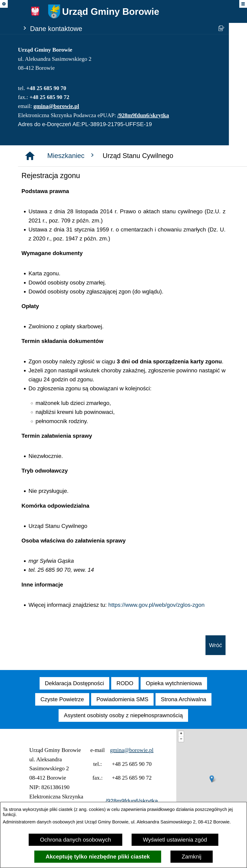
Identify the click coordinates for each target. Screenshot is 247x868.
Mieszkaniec (72, 156)
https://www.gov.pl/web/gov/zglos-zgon (156, 605)
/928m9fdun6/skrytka (143, 115)
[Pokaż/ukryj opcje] (4, 4)
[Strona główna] (30, 156)
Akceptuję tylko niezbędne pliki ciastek (98, 857)
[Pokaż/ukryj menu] (243, 4)
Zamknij (192, 857)
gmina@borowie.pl (56, 106)
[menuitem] (74, 683)
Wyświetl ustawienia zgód (175, 840)
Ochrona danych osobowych (75, 840)
